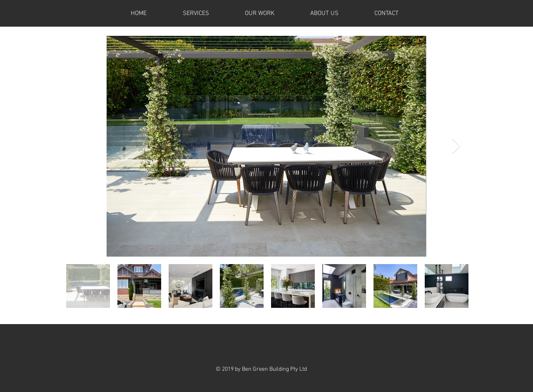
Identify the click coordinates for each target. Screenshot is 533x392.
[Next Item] (456, 146)
